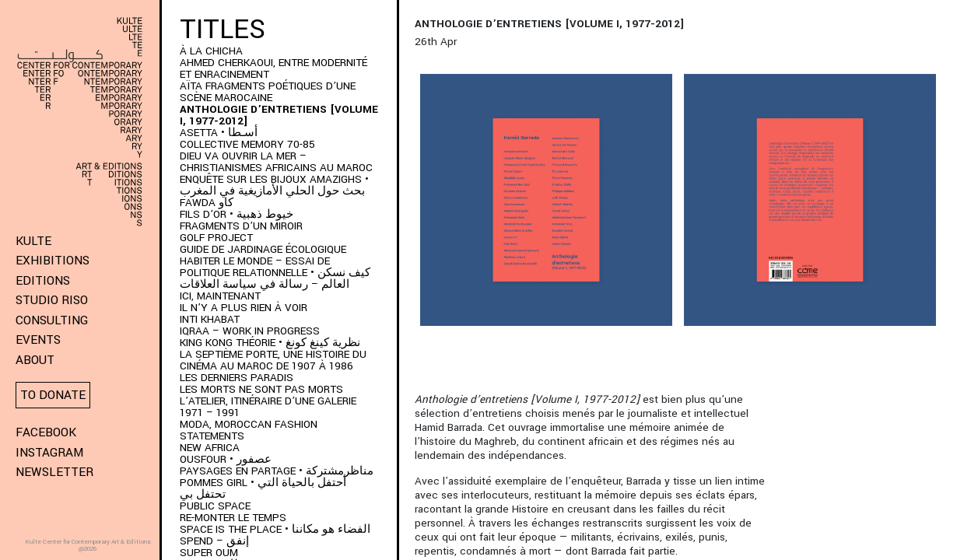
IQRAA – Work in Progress (250, 331)
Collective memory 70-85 (247, 144)
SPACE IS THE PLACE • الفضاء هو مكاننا (275, 529)
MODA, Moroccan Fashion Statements (249, 430)
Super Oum (209, 553)
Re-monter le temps (233, 518)
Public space (215, 506)
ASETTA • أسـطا (219, 133)
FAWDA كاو (207, 203)
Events (38, 340)
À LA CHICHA (211, 51)
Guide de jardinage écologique (263, 249)
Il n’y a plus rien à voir (244, 308)
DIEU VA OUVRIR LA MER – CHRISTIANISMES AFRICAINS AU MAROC (276, 162)
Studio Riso (52, 300)
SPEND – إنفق (214, 541)
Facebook (46, 432)
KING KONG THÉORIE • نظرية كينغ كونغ (270, 343)
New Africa (210, 448)
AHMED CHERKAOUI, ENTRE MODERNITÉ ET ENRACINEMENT (273, 68)
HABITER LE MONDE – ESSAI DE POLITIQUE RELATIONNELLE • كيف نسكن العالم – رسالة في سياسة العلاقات (275, 273)
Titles (223, 30)
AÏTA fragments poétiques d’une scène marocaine (268, 92)
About (35, 360)
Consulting (52, 320)
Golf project (216, 238)
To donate (53, 395)
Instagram (49, 453)
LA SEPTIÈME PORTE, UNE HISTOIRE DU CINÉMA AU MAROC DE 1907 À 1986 (273, 360)
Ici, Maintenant (220, 296)
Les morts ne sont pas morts (261, 389)
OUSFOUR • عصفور (226, 459)
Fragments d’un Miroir (241, 226)
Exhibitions (53, 261)
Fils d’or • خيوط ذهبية (237, 214)
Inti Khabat (210, 319)
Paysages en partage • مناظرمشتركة (277, 471)
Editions (43, 281)
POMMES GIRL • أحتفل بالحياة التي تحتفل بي (263, 488)
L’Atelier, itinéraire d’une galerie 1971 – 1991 (268, 407)
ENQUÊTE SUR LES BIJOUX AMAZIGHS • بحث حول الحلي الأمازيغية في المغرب (274, 185)
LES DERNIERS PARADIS (237, 378)
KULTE (33, 241)
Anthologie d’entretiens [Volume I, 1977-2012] (279, 115)
